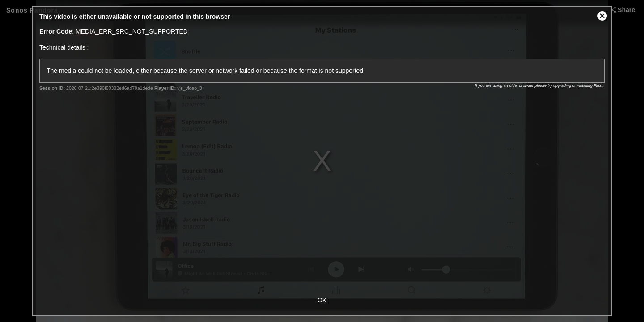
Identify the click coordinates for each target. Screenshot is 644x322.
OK (322, 300)
